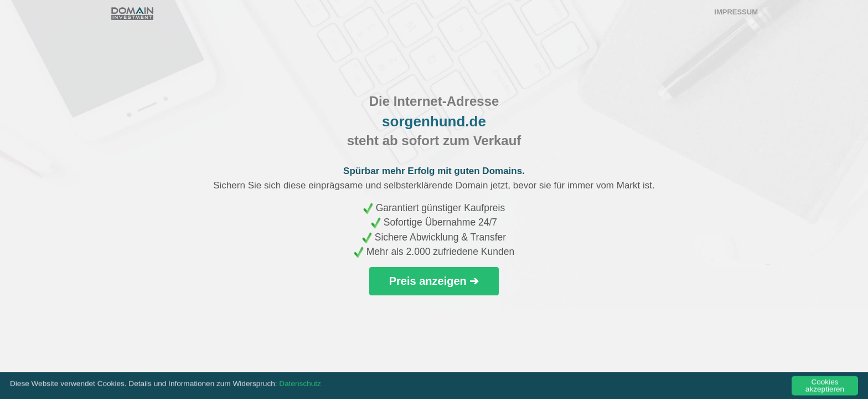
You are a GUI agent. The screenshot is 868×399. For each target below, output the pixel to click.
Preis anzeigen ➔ (434, 281)
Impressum (736, 12)
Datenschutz (300, 385)
